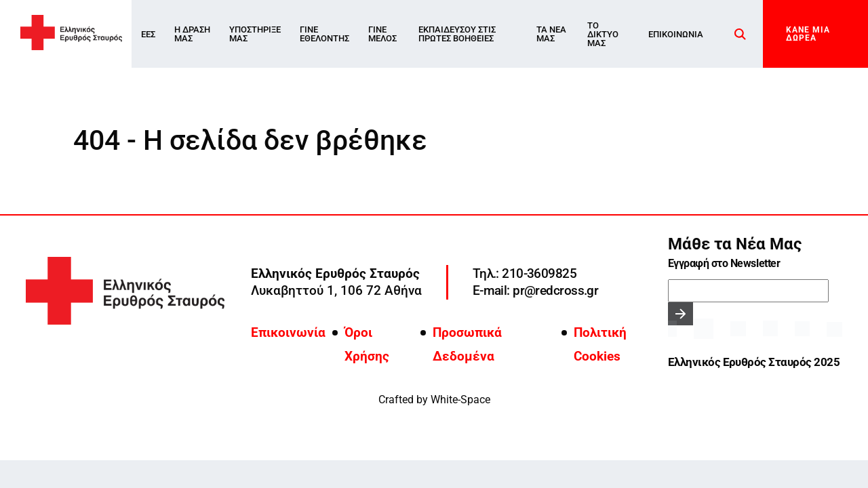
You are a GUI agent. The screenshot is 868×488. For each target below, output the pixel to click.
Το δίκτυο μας (603, 34)
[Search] (740, 34)
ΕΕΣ (148, 34)
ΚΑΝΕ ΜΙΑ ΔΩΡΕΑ (808, 34)
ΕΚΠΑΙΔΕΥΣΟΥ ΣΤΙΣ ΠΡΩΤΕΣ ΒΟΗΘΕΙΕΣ (457, 34)
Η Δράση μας (192, 34)
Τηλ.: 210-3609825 (525, 273)
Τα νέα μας (551, 34)
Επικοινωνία (676, 34)
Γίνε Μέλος (382, 34)
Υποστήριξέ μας (255, 34)
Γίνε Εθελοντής (324, 34)
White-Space (460, 400)
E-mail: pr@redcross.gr (535, 290)
